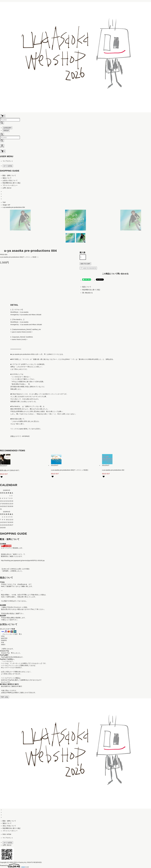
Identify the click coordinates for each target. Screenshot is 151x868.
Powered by (14, 865)
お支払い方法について (10, 180)
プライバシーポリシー (10, 185)
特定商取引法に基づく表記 (12, 183)
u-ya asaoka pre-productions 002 (113, 470)
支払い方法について (9, 826)
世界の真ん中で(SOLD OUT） (10, 470)
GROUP (6, 130)
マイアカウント (8, 161)
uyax (21, 429)
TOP (4, 202)
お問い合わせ (7, 188)
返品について (7, 178)
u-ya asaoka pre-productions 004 (14, 207)
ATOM (9, 834)
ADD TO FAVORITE (88, 268)
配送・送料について (9, 175)
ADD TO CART (85, 264)
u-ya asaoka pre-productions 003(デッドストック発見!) (70, 470)
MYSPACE (26, 436)
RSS (4, 834)
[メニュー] (1, 118)
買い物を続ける (87, 293)
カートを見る (8, 166)
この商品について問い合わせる (115, 274)
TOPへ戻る (5, 697)
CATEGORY (7, 128)
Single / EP (6, 205)
